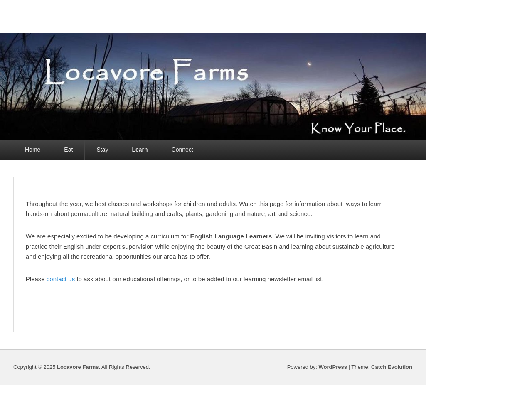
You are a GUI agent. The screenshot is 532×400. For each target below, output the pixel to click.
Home (33, 150)
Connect (182, 150)
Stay (102, 150)
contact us (61, 279)
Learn (140, 150)
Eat (68, 150)
